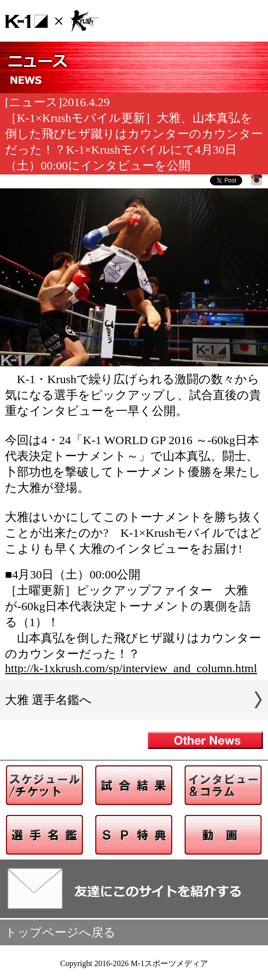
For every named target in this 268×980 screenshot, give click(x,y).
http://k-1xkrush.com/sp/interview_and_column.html (131, 668)
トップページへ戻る (60, 932)
